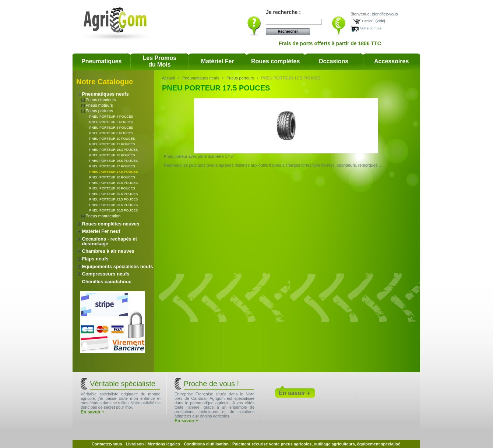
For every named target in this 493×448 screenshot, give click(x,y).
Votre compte (371, 28)
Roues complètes (275, 61)
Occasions (333, 61)
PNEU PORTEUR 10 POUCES (112, 139)
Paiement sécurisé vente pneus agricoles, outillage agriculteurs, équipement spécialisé (316, 444)
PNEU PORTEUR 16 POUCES (112, 155)
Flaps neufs (95, 259)
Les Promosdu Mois (160, 61)
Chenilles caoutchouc (107, 282)
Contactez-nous (107, 444)
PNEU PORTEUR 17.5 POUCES (114, 172)
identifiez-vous (385, 14)
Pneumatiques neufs (105, 94)
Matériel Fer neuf (101, 231)
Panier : (368, 21)
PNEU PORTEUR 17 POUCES (112, 166)
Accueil (168, 78)
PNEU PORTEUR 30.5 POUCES (114, 210)
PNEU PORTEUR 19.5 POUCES (114, 183)
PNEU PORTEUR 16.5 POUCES (114, 161)
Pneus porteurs (100, 111)
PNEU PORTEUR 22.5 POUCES (114, 199)
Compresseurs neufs (106, 274)
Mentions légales (164, 444)
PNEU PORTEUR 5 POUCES (111, 122)
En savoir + (92, 412)
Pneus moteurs (99, 105)
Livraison (135, 444)
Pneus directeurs (101, 100)
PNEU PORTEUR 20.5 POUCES (114, 194)
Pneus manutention (103, 216)
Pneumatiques (101, 61)
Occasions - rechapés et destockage (110, 241)
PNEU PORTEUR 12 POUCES (112, 144)
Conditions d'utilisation (206, 444)
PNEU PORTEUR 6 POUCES (111, 128)
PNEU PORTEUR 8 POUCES (111, 133)
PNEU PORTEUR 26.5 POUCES (114, 205)
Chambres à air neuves (108, 251)
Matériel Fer (218, 61)
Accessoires (391, 61)
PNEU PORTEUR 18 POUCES (112, 177)
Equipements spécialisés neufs (118, 266)
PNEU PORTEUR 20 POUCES (112, 188)
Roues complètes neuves (111, 224)
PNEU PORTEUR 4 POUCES (111, 117)
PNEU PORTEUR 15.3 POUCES (114, 150)
